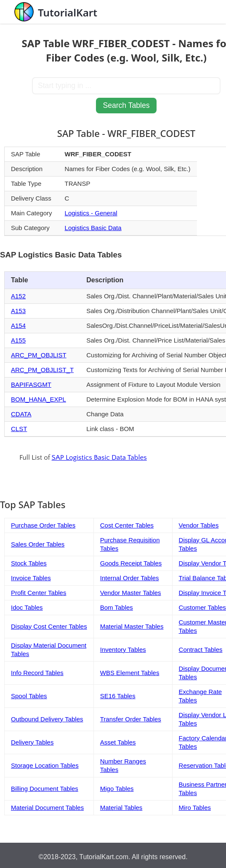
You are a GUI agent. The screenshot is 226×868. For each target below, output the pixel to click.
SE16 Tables (118, 696)
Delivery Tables (32, 742)
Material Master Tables (132, 626)
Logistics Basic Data (93, 228)
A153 (18, 311)
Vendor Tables (199, 525)
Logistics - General (91, 213)
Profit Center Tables (39, 593)
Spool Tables (29, 696)
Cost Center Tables (127, 525)
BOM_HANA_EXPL (39, 399)
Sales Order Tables (38, 544)
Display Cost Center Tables (49, 626)
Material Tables (121, 808)
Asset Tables (118, 742)
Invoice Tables (31, 578)
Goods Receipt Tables (131, 563)
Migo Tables (117, 789)
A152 (18, 296)
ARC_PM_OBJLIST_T (42, 370)
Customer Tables (202, 607)
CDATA (21, 414)
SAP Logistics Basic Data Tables (99, 458)
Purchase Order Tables (43, 525)
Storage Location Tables (45, 765)
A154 (18, 325)
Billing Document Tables (45, 789)
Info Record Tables (37, 673)
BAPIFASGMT (31, 384)
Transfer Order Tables (131, 719)
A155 (18, 340)
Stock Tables (29, 563)
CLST (19, 429)
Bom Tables (117, 607)
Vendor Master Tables (131, 593)
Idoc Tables (27, 607)
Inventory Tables (123, 650)
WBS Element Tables (130, 673)
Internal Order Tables (130, 578)
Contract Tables (201, 650)
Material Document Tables (47, 808)
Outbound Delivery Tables (47, 719)
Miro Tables (195, 808)
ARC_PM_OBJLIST (39, 355)
